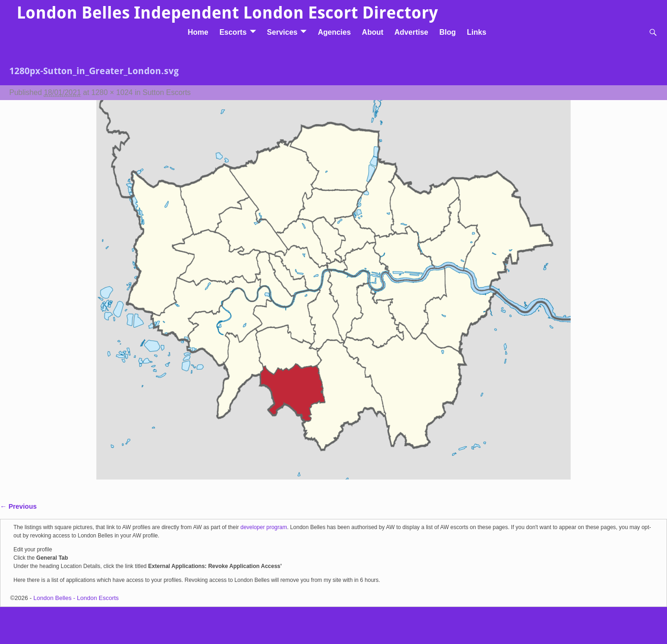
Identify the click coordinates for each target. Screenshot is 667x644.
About (372, 32)
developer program (264, 527)
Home (198, 32)
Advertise (412, 32)
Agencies (334, 32)
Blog (447, 32)
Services (282, 32)
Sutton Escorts (167, 92)
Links (477, 32)
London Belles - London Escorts (76, 598)
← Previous (18, 506)
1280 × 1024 (112, 92)
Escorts (233, 32)
